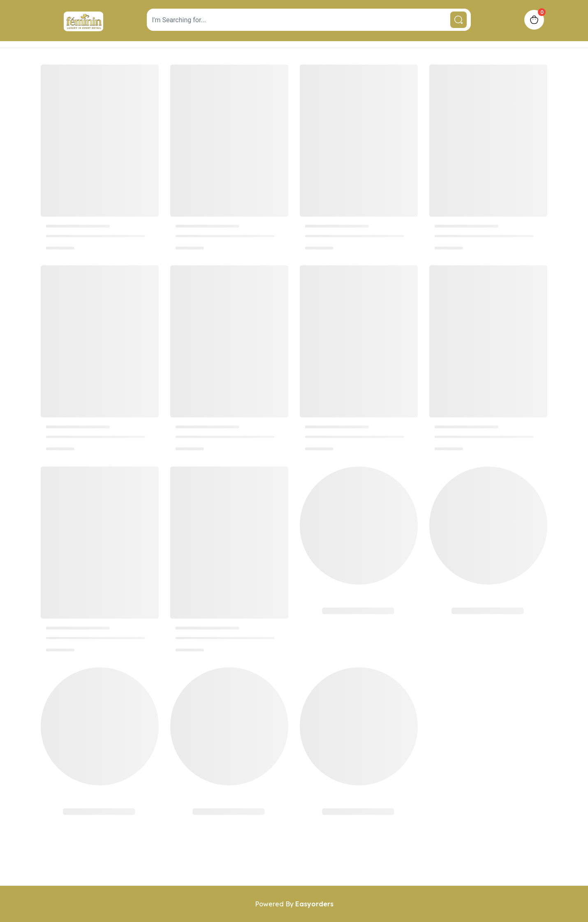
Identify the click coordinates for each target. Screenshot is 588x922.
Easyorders (314, 904)
